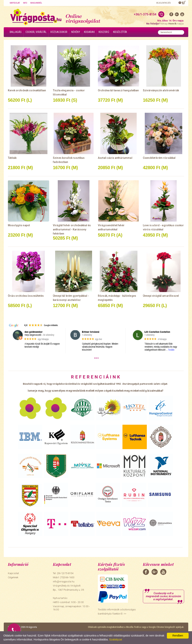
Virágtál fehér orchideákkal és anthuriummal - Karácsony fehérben (72, 229)
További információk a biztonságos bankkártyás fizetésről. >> (117, 612)
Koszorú (104, 32)
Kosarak (89, 32)
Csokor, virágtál (36, 32)
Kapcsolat (15, 3)
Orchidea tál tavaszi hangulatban (118, 90)
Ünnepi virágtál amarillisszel (161, 296)
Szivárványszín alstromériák (161, 90)
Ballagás (16, 32)
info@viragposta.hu (64, 582)
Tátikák (12, 158)
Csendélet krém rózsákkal (159, 158)
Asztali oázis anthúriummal (115, 158)
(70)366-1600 (67, 577)
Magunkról (36, 3)
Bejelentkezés (163, 3)
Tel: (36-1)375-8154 (63, 573)
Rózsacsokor (59, 32)
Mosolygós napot (19, 225)
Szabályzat (115, 639)
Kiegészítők (120, 32)
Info (25, 3)
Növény (76, 32)
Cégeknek (13, 577)
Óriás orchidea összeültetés (26, 296)
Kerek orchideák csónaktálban (27, 90)
